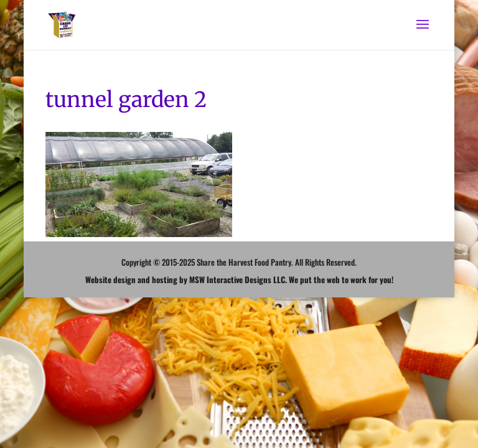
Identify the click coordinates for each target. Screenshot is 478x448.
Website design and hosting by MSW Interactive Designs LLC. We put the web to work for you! (239, 279)
